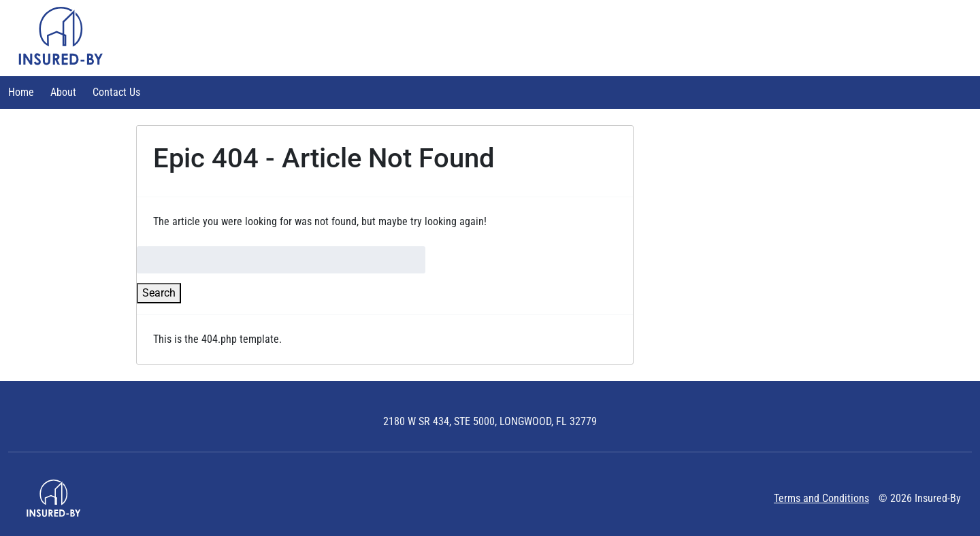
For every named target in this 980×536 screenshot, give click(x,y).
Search (159, 293)
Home (21, 92)
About (63, 92)
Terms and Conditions (821, 498)
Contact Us (116, 92)
